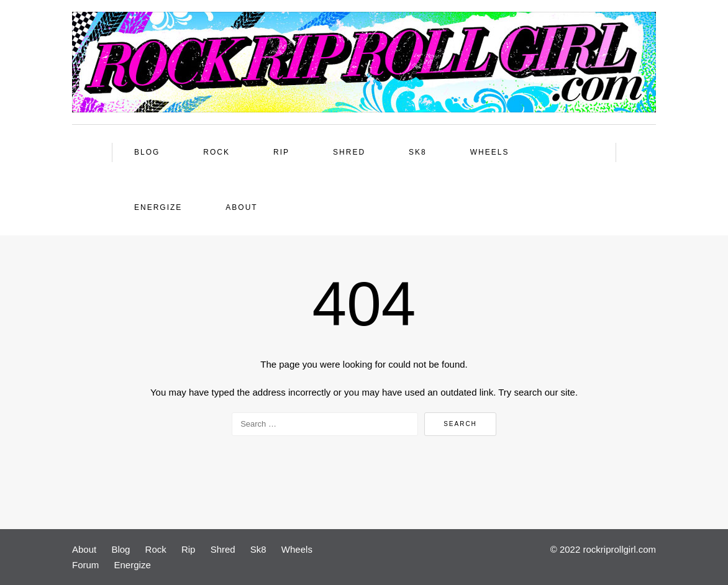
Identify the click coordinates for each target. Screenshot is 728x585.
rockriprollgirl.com (619, 549)
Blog (147, 152)
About (241, 207)
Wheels (490, 152)
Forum (85, 565)
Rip (281, 152)
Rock (216, 152)
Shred (349, 152)
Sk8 (418, 152)
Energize (158, 207)
